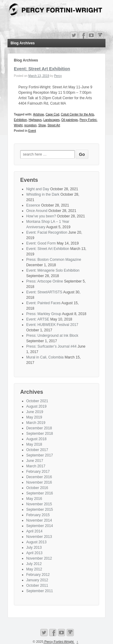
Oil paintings (69, 120)
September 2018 (40, 434)
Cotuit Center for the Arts (77, 114)
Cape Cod (52, 114)
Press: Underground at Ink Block (52, 336)
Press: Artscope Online (45, 281)
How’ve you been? (41, 216)
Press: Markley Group (44, 314)
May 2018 (34, 444)
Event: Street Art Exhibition (42, 69)
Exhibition (20, 120)
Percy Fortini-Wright (59, 642)
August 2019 (36, 406)
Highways (35, 120)
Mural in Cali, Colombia (45, 357)
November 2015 (39, 504)
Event (32, 131)
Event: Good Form (41, 243)
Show (42, 125)
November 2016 (39, 482)
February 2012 (38, 575)
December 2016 (39, 477)
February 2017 (38, 472)
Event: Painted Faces (43, 303)
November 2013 (39, 537)
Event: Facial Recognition (47, 232)
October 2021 (37, 401)
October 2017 (37, 450)
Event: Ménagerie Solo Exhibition (53, 270)
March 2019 (36, 423)
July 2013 (34, 548)
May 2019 (34, 417)
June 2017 (35, 461)
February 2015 (38, 515)
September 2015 (40, 510)
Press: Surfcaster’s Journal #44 (51, 346)
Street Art (54, 125)
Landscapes (52, 120)
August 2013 (36, 542)
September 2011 (40, 591)
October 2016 (37, 488)
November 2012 (39, 558)
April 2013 (34, 553)
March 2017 (36, 466)
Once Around (37, 211)
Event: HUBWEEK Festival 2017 (52, 325)
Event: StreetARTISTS (44, 292)
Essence (33, 205)
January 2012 (37, 580)
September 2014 (40, 526)
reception (30, 125)
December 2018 (39, 428)
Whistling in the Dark (43, 194)
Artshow (39, 114)
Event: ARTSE (38, 319)
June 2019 (35, 412)
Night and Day (38, 189)
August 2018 (36, 439)
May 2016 (34, 499)
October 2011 (37, 586)
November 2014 (39, 520)
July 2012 (34, 564)
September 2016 (40, 493)
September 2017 (40, 455)
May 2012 (34, 569)
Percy (58, 76)
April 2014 (34, 531)
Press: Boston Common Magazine (54, 260)
